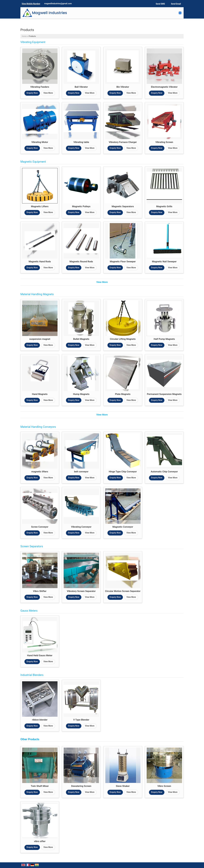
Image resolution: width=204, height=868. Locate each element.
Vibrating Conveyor (81, 527)
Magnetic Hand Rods (40, 261)
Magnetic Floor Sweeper (123, 261)
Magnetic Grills (164, 206)
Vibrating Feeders (40, 87)
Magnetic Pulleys (81, 206)
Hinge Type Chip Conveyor (123, 472)
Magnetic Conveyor (123, 527)
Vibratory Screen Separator (81, 591)
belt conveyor (81, 472)
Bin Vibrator (123, 87)
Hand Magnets (40, 394)
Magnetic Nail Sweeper (164, 261)
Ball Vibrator (81, 87)
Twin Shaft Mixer (40, 786)
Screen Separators (32, 546)
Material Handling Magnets (37, 294)
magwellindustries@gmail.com (58, 4)
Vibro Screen (164, 786)
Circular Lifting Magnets (123, 339)
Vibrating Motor (40, 142)
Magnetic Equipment (33, 162)
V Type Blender (81, 720)
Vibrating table (81, 142)
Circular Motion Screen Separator (123, 591)
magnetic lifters (40, 472)
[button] (31, 4)
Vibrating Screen (164, 142)
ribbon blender (40, 720)
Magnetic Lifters (40, 206)
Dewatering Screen (81, 786)
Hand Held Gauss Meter (40, 655)
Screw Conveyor (40, 527)
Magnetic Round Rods (81, 261)
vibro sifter (40, 841)
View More (48, 93)
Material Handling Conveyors (38, 427)
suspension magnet (40, 339)
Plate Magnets (123, 394)
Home (24, 36)
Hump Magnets (81, 394)
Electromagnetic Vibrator (164, 87)
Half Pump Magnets (164, 339)
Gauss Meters (29, 611)
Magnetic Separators (123, 206)
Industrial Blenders (32, 675)
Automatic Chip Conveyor (164, 472)
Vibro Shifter (40, 591)
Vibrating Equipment (33, 42)
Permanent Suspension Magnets (164, 394)
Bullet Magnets (81, 339)
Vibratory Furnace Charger (123, 142)
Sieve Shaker (123, 786)
